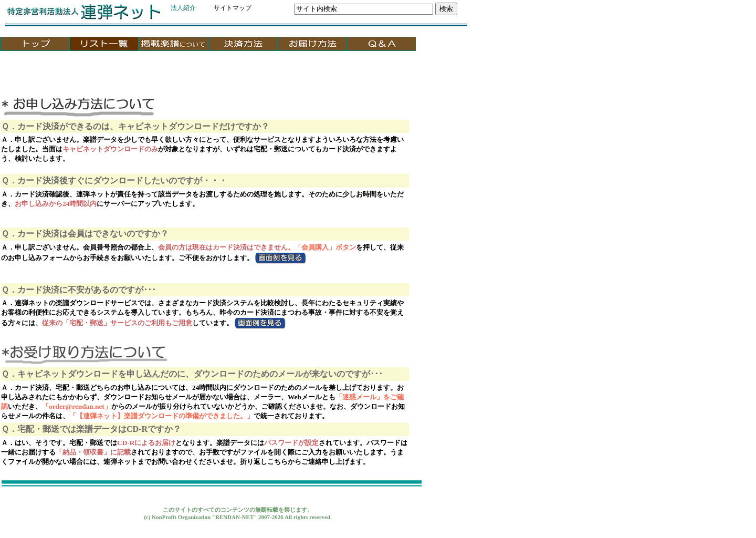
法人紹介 (183, 8)
